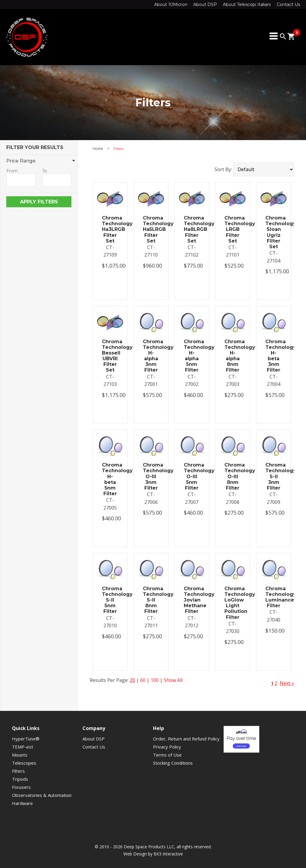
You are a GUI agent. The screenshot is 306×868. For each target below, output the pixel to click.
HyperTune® (26, 739)
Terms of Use (167, 755)
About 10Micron (171, 4)
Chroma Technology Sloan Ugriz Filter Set (274, 232)
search (283, 36)
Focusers (21, 787)
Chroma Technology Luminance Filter (274, 597)
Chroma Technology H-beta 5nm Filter (110, 479)
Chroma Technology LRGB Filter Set (233, 229)
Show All (173, 680)
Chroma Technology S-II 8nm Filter (151, 600)
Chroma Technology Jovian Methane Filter (192, 600)
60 (143, 680)
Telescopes (24, 763)
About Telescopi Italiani (247, 4)
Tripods (20, 779)
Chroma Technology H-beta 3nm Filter (274, 356)
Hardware (22, 803)
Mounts (20, 755)
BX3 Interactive (168, 854)
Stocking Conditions (173, 763)
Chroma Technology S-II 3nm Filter (274, 476)
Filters (18, 771)
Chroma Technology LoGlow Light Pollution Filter (233, 603)
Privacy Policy (167, 747)
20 (132, 680)
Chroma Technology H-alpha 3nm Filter (151, 356)
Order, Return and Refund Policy (186, 739)
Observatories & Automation (42, 795)
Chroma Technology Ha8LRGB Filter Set (192, 229)
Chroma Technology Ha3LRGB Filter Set (110, 229)
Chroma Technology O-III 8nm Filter (233, 476)
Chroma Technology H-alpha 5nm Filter (192, 356)
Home (98, 149)
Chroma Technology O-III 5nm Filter (192, 476)
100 (155, 680)
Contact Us (288, 4)
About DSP (205, 4)
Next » (287, 683)
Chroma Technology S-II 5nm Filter (110, 600)
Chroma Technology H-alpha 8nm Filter (233, 356)
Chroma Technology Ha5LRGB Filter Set (151, 229)
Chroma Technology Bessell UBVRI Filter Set (110, 356)
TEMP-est (23, 747)
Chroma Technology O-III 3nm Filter (151, 476)
